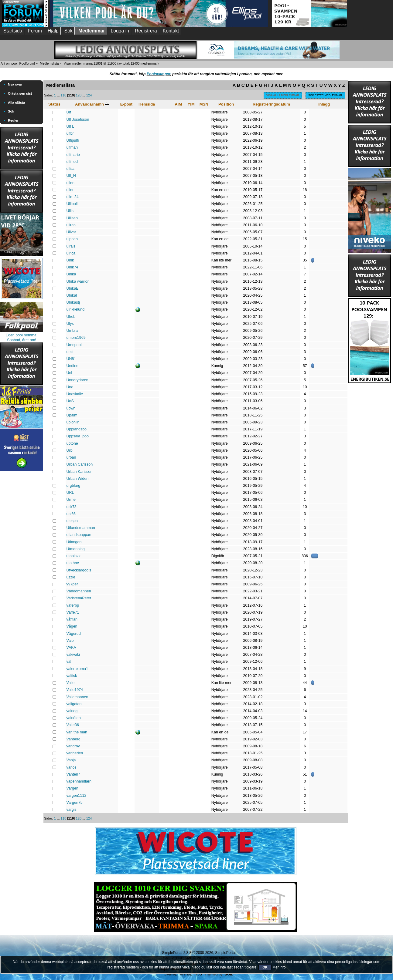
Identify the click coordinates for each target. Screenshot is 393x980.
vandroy (73, 746)
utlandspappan (79, 535)
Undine (73, 366)
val (69, 662)
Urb (70, 450)
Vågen (72, 626)
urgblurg (73, 486)
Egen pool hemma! (22, 335)
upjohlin (73, 422)
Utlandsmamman (81, 528)
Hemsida (147, 104)
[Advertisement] (22, 564)
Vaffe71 (73, 612)
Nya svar (15, 84)
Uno (70, 387)
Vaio (70, 641)
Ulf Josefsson (78, 120)
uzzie (71, 577)
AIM (178, 104)
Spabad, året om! (22, 340)
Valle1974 (75, 690)
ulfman (72, 147)
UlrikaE (73, 288)
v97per (72, 584)
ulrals (71, 246)
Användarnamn (92, 104)
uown (71, 408)
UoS (70, 401)
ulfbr (70, 133)
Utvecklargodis (79, 570)
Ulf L (70, 126)
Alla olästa (16, 103)
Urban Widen (78, 479)
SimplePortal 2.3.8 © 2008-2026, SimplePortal (199, 953)
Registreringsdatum (271, 104)
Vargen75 (75, 803)
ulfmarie (73, 155)
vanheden (75, 753)
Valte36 (73, 725)
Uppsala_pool (78, 436)
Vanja (71, 760)
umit (70, 352)
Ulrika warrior (78, 281)
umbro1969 (76, 338)
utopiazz (73, 556)
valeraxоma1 (77, 669)
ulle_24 (73, 197)
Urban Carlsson (80, 464)
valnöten (74, 718)
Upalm (72, 415)
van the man (77, 732)
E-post (126, 104)
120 (79, 95)
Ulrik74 (72, 267)
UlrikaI (72, 295)
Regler (13, 120)
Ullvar (71, 232)
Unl (69, 373)
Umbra (72, 331)
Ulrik (70, 260)
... (59, 95)
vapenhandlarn (79, 781)
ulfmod (72, 162)
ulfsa (70, 169)
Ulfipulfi (73, 140)
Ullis (70, 211)
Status (54, 104)
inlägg (324, 104)
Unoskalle (75, 394)
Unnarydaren (77, 380)
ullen (70, 183)
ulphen (72, 239)
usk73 (72, 507)
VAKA (71, 648)
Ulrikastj (73, 302)
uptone (72, 443)
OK (265, 967)
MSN (204, 104)
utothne (73, 563)
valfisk (72, 676)
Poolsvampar (159, 74)
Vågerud (74, 634)
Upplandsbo (77, 429)
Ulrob (71, 317)
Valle (71, 683)
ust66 (71, 514)
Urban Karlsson (80, 472)
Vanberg (73, 739)
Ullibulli (73, 204)
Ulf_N (71, 176)
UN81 (71, 359)
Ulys (70, 324)
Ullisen (72, 218)
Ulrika (71, 274)
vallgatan (74, 704)
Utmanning (76, 549)
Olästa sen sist (20, 93)
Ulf (69, 112)
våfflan (72, 619)
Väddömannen (79, 591)
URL (70, 493)
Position (226, 104)
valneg (72, 711)
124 (89, 95)
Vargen (72, 788)
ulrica (71, 253)
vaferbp (73, 605)
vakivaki (73, 655)
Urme (71, 500)
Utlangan (74, 542)
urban (71, 457)
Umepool (74, 345)
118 (64, 95)
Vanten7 (73, 774)
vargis (72, 810)
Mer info (279, 967)
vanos (72, 767)
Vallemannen (77, 697)
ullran (71, 225)
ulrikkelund (76, 309)
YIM (191, 104)
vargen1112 (77, 796)
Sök (11, 111)
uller (70, 190)
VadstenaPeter (79, 598)
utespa (72, 521)
